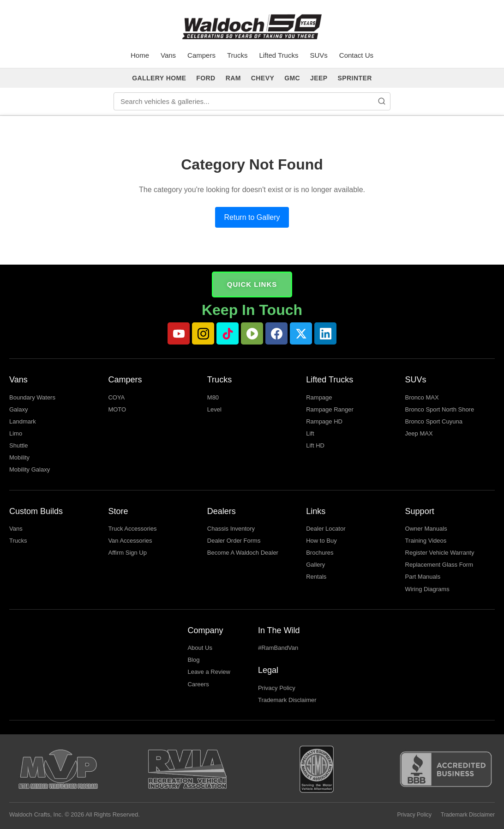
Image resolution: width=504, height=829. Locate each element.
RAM (233, 78)
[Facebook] (276, 333)
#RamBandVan (278, 648)
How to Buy (321, 541)
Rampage (319, 397)
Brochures (320, 553)
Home (140, 55)
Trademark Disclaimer (287, 700)
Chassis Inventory (231, 529)
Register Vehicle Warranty (440, 553)
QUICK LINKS (252, 284)
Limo (16, 433)
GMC (292, 78)
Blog (193, 660)
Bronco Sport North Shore (440, 409)
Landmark (23, 421)
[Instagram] (203, 333)
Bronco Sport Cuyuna (434, 421)
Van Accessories (130, 541)
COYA (116, 397)
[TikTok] (228, 333)
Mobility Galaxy (30, 469)
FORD (206, 78)
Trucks (237, 55)
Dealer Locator (326, 529)
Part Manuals (423, 577)
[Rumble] (252, 333)
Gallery (315, 565)
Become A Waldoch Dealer (243, 553)
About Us (200, 648)
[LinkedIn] (325, 333)
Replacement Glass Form (439, 565)
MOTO (117, 409)
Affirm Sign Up (127, 553)
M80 (213, 397)
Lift (310, 433)
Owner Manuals (426, 529)
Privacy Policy (277, 688)
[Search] (382, 101)
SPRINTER (355, 78)
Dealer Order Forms (234, 541)
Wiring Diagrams (427, 589)
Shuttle (18, 445)
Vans (168, 55)
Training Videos (426, 541)
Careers (198, 684)
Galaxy (18, 409)
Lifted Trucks (279, 55)
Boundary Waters (32, 397)
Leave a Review (209, 672)
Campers (201, 55)
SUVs (318, 55)
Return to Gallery (252, 217)
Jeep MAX (419, 433)
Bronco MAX (422, 397)
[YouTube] (179, 333)
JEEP (319, 78)
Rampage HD (324, 421)
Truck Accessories (132, 529)
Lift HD (315, 445)
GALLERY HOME (159, 78)
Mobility (19, 457)
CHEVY (263, 78)
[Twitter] (301, 333)
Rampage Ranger (330, 409)
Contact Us (356, 55)
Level (214, 409)
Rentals (316, 577)
